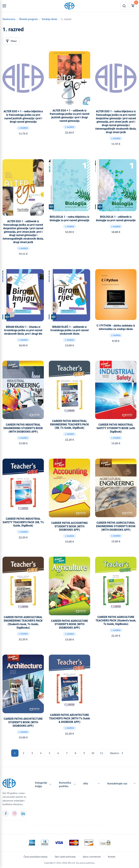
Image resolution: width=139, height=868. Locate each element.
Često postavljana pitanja (35, 857)
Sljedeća (117, 753)
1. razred (23, 128)
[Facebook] (6, 813)
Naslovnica (9, 19)
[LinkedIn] (23, 813)
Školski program (28, 19)
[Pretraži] (124, 6)
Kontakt (112, 857)
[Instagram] (14, 813)
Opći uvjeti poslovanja (65, 857)
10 (93, 753)
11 (101, 753)
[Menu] (4, 6)
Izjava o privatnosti (92, 857)
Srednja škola (49, 19)
